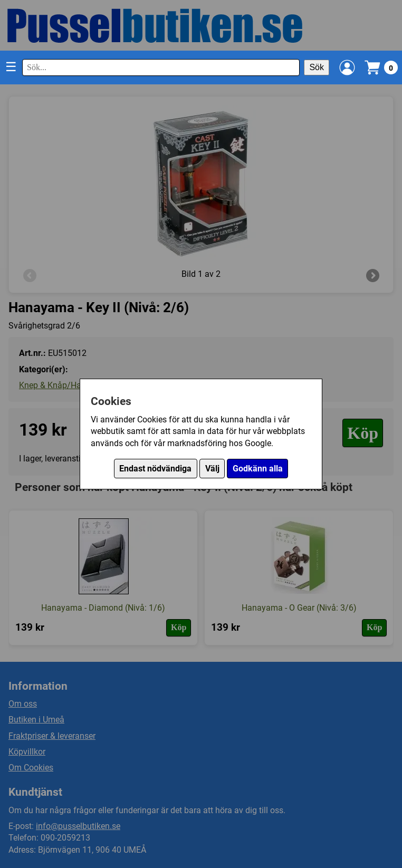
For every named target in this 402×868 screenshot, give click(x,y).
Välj (212, 469)
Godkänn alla (258, 469)
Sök (317, 67)
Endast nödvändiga (155, 469)
